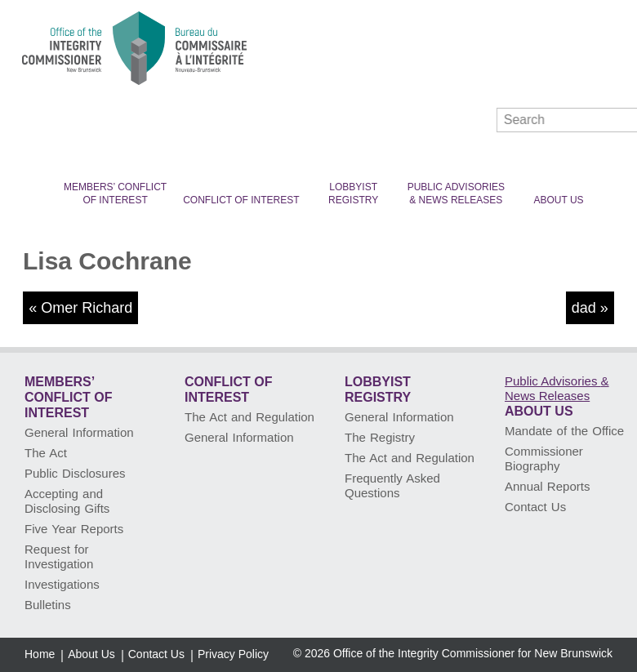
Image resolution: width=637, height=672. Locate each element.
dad (584, 308)
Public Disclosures (75, 473)
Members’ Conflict (115, 194)
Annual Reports (547, 486)
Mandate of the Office (564, 431)
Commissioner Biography (544, 458)
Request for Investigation (59, 556)
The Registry (380, 437)
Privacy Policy (233, 654)
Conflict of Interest (241, 200)
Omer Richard (87, 308)
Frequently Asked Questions (392, 485)
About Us (558, 200)
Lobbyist (354, 194)
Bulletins (48, 605)
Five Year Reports (74, 529)
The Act (46, 453)
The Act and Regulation (249, 417)
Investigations (62, 584)
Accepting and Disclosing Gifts (67, 501)
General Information (79, 432)
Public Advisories (456, 194)
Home (40, 654)
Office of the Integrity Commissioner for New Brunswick (473, 653)
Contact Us (535, 507)
